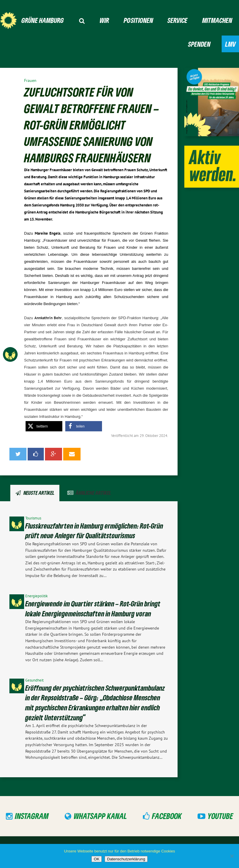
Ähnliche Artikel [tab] (93, 493)
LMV (230, 44)
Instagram (32, 816)
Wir (104, 20)
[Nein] (232, 856)
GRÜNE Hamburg (43, 20)
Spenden (199, 44)
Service (178, 20)
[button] (44, 426)
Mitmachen (217, 20)
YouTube (220, 816)
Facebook (167, 816)
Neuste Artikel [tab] (39, 493)
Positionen (138, 20)
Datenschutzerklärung (126, 859)
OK (97, 859)
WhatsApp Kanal (100, 816)
